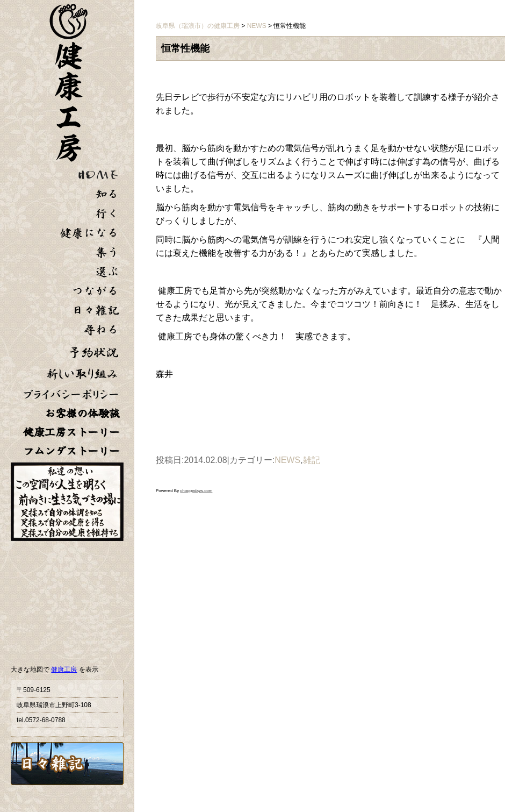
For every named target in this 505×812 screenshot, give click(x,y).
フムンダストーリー (71, 451)
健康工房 (64, 669)
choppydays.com (196, 491)
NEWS (287, 460)
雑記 (312, 460)
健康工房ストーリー (71, 432)
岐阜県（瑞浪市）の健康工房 (198, 26)
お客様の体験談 (82, 413)
